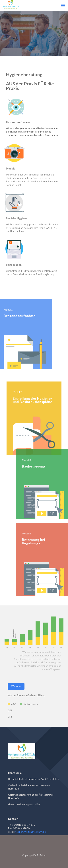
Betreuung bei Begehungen (45, 541)
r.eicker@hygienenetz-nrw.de (30, 832)
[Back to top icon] (61, 861)
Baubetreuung (45, 466)
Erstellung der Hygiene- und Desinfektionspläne (33, 411)
